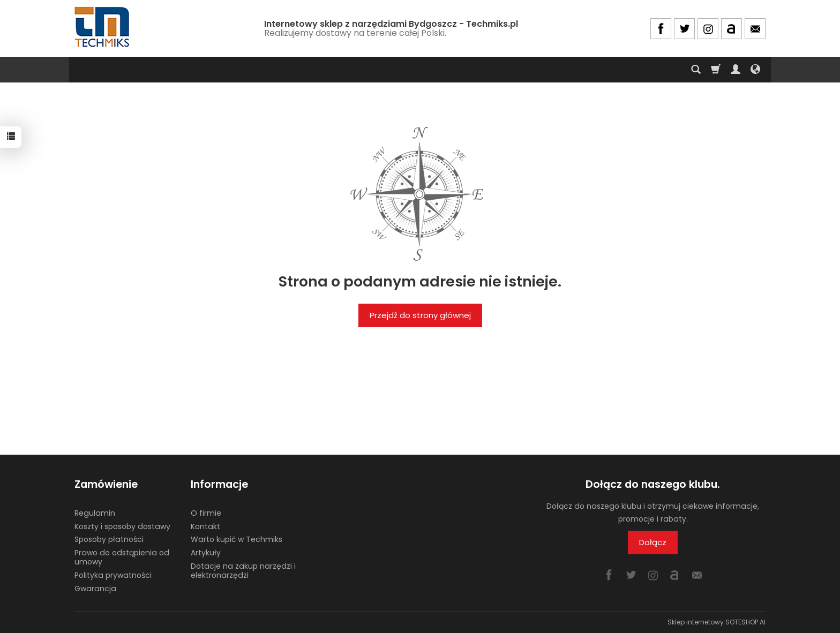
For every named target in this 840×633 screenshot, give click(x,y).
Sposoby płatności (109, 539)
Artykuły (206, 553)
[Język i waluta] (755, 70)
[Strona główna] (103, 27)
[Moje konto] (736, 70)
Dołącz (653, 542)
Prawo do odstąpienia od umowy (122, 557)
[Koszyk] (716, 70)
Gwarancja (95, 589)
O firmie (206, 513)
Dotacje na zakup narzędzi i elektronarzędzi (243, 571)
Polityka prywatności (113, 575)
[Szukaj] (696, 70)
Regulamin (95, 513)
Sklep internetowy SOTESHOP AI (717, 622)
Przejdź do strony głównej (420, 315)
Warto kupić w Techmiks (237, 539)
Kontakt (205, 526)
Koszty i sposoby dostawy (122, 526)
